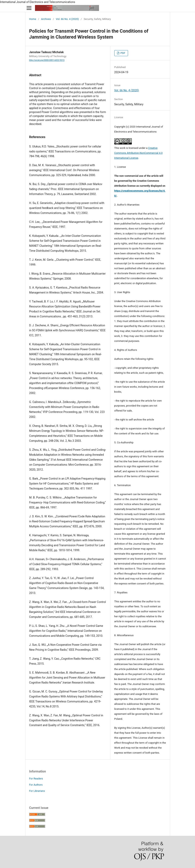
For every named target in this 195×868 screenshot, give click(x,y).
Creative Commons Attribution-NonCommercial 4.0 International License (138, 153)
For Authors (36, 785)
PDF (123, 53)
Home (33, 19)
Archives (46, 19)
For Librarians (37, 791)
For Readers (36, 779)
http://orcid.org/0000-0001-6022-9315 (47, 60)
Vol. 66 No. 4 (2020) (67, 19)
